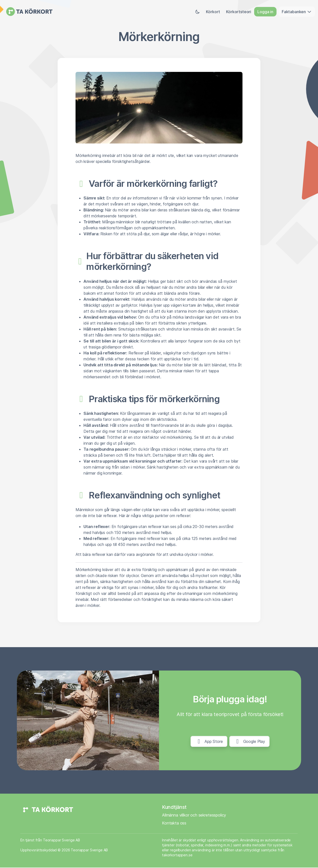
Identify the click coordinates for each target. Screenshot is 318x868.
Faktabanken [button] (297, 12)
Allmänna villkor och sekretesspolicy (194, 816)
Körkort (213, 12)
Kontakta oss (174, 823)
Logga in (265, 12)
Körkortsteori (239, 12)
